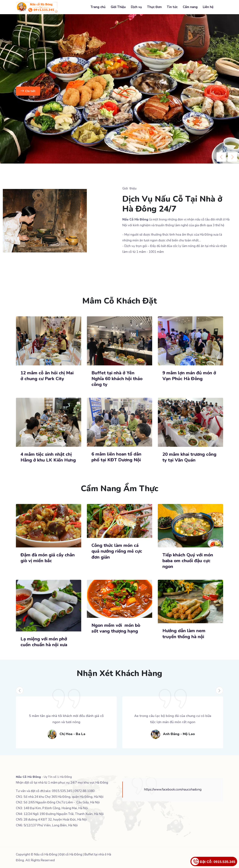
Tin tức (172, 7)
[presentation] (221, 157)
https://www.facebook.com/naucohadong (173, 789)
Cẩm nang (190, 7)
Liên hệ (208, 7)
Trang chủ (98, 7)
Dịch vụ (136, 7)
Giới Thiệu (118, 7)
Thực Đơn (154, 7)
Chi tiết (28, 91)
